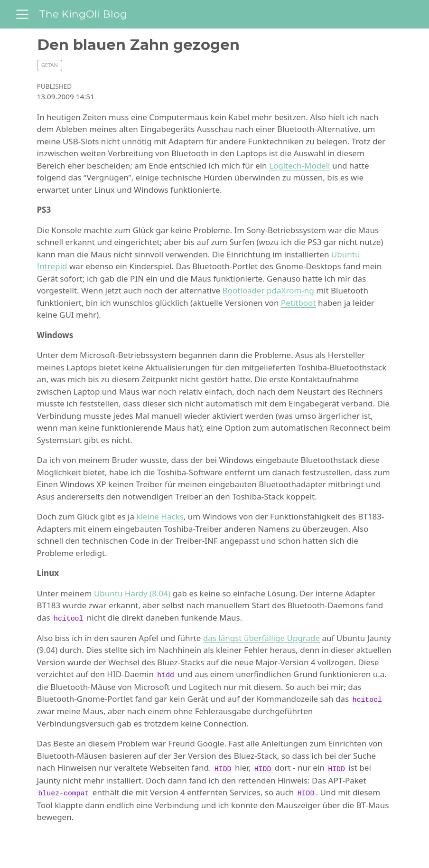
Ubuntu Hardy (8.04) (132, 593)
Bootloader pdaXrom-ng (268, 290)
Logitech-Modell (299, 165)
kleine (148, 516)
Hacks (172, 516)
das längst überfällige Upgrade (261, 638)
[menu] (22, 14)
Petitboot (298, 303)
